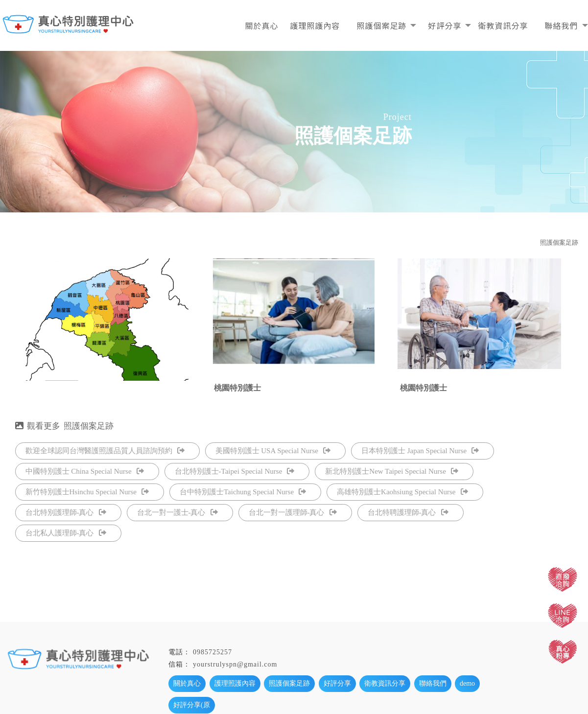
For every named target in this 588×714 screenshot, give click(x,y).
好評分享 (445, 25)
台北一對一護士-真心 (177, 512)
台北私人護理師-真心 (66, 533)
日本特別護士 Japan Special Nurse (420, 451)
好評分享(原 (192, 705)
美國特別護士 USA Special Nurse (273, 451)
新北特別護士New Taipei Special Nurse (392, 471)
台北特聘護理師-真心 (408, 512)
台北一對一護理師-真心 (293, 512)
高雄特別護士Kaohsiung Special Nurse (402, 492)
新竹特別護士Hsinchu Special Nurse (87, 492)
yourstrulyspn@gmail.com (235, 664)
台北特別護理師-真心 (66, 512)
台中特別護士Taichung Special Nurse (243, 492)
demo (467, 683)
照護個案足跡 (381, 25)
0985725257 (212, 652)
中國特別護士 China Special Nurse (85, 471)
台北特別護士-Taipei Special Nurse (235, 471)
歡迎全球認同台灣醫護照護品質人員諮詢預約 (105, 451)
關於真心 (261, 25)
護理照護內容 (315, 25)
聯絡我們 (561, 25)
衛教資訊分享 (503, 25)
